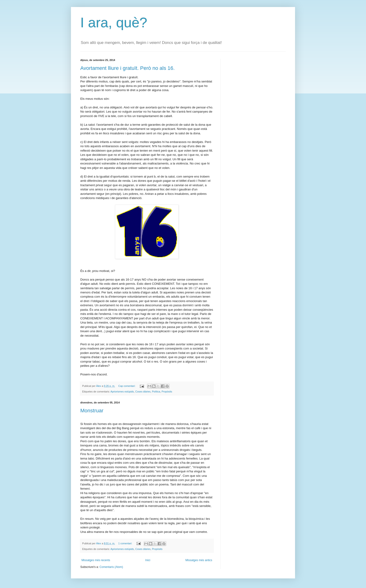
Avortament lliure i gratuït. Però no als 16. (127, 68)
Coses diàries (143, 392)
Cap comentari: (127, 386)
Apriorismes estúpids (122, 392)
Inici (148, 560)
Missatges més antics (199, 560)
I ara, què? (114, 23)
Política (156, 392)
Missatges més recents (96, 560)
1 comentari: (126, 543)
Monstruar (92, 411)
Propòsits (167, 392)
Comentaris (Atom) (111, 567)
